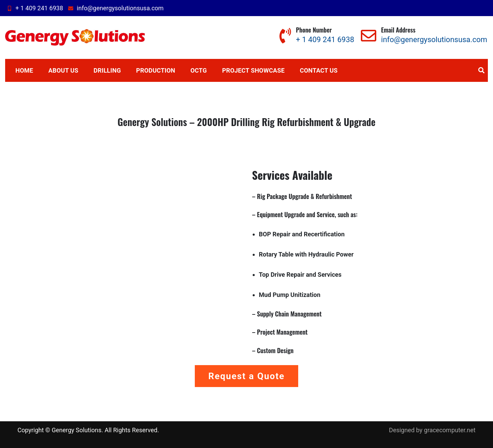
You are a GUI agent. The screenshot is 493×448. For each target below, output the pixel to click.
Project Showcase (254, 70)
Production (156, 70)
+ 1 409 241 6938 (34, 8)
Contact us (319, 70)
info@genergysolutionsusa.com (115, 8)
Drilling (107, 70)
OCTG (199, 70)
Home (24, 70)
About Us (63, 70)
